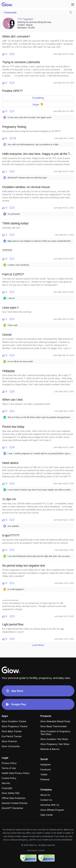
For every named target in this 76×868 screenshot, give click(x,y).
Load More (38, 645)
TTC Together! (25, 19)
